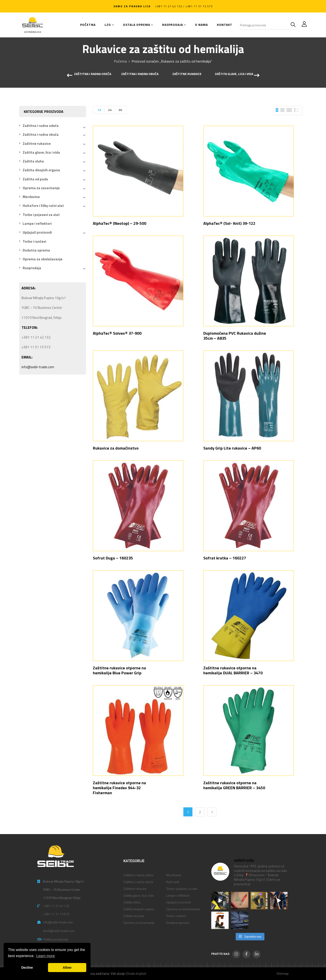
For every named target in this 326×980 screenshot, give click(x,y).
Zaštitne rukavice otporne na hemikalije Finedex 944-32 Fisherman (119, 788)
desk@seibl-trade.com (59, 931)
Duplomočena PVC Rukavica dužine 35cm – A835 (235, 336)
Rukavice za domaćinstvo (116, 448)
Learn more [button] (46, 956)
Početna (120, 61)
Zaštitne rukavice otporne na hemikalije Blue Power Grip (119, 670)
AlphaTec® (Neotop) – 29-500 (120, 223)
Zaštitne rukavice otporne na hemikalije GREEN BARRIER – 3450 (234, 785)
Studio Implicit (136, 974)
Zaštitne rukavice (187, 74)
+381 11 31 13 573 (56, 914)
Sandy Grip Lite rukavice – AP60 (232, 448)
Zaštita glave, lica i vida (234, 74)
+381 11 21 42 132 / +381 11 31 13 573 (184, 6)
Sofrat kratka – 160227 (225, 558)
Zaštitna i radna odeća (93, 74)
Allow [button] (67, 968)
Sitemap (283, 974)
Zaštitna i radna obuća (140, 74)
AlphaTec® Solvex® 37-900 (117, 333)
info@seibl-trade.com (38, 367)
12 (99, 110)
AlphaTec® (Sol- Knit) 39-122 (229, 223)
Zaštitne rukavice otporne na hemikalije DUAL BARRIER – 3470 (233, 670)
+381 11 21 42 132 (56, 906)
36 (120, 110)
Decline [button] (27, 968)
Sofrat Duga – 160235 (113, 558)
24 (110, 110)
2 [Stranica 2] (200, 812)
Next (212, 812)
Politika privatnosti (55, 939)
